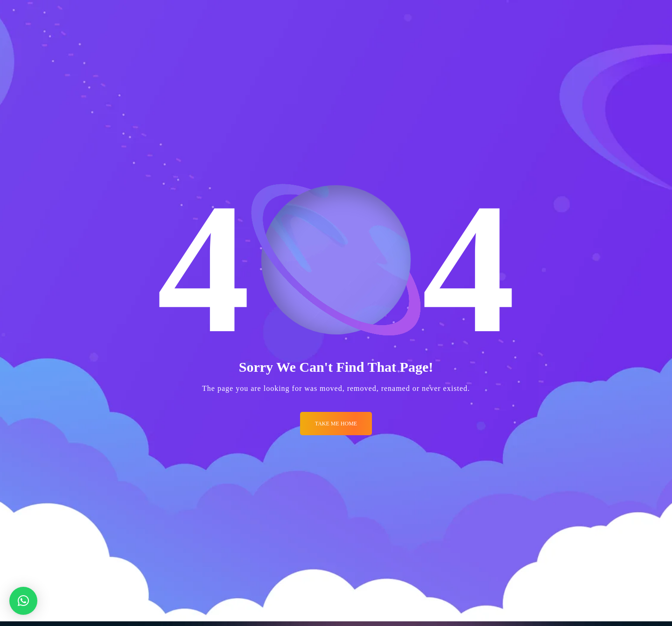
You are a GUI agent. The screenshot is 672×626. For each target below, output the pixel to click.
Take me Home (336, 424)
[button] (23, 601)
